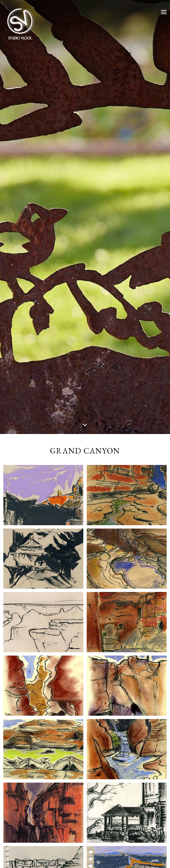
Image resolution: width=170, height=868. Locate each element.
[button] (164, 12)
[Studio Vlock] (20, 23)
